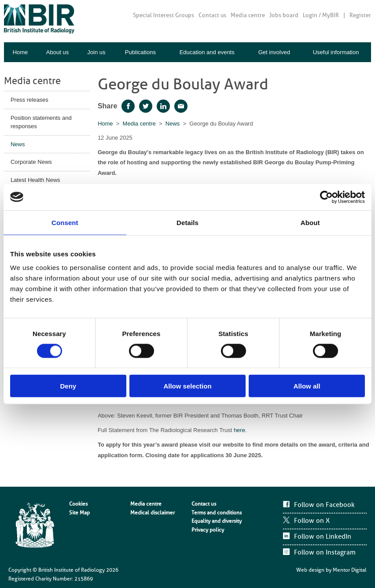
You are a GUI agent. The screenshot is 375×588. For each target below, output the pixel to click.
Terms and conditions (217, 513)
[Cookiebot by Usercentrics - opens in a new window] (326, 197)
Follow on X (312, 521)
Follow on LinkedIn (323, 536)
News (18, 144)
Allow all (307, 386)
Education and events (207, 52)
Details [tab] (187, 222)
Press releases (29, 100)
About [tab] (310, 222)
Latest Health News (35, 180)
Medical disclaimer (153, 513)
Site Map (79, 513)
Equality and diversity (217, 521)
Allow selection (187, 386)
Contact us (212, 15)
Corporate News (31, 162)
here (239, 430)
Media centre (248, 15)
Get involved (274, 52)
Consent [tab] (65, 222)
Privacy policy (208, 530)
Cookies (78, 504)
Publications (140, 52)
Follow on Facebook (324, 505)
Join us (96, 52)
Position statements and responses (41, 122)
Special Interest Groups (164, 15)
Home (20, 52)
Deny (68, 386)
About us (57, 52)
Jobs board (284, 15)
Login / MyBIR (321, 15)
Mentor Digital (350, 570)
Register (360, 15)
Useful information (336, 52)
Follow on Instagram (325, 552)
